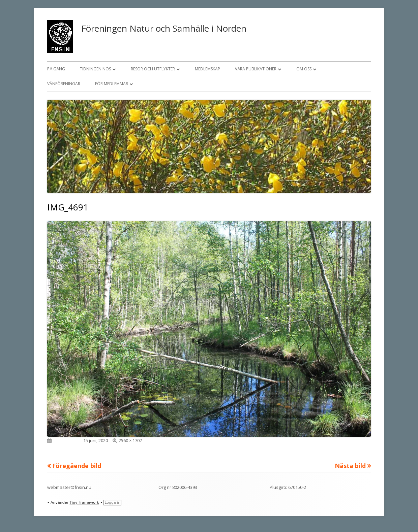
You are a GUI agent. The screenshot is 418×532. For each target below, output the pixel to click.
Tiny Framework (84, 503)
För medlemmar (112, 84)
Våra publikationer (256, 69)
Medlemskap (207, 69)
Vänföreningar (64, 84)
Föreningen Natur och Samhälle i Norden (164, 28)
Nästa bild (350, 466)
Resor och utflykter (153, 69)
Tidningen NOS (95, 69)
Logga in (112, 503)
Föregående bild (77, 466)
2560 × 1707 (130, 440)
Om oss (304, 69)
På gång (56, 69)
